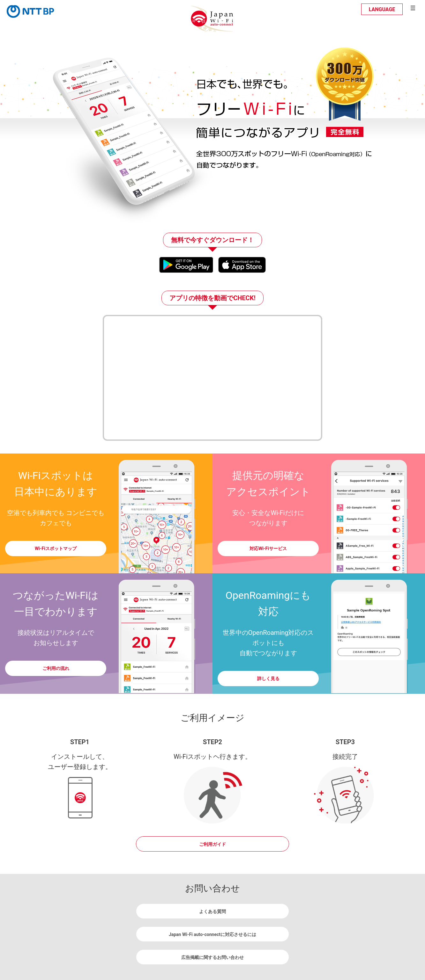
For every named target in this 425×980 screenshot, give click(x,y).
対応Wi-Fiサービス (268, 548)
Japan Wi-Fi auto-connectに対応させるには (212, 934)
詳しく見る (268, 679)
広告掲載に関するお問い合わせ (212, 957)
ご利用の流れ (56, 668)
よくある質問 (212, 911)
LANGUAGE (382, 9)
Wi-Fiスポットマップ (56, 548)
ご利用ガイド (212, 844)
